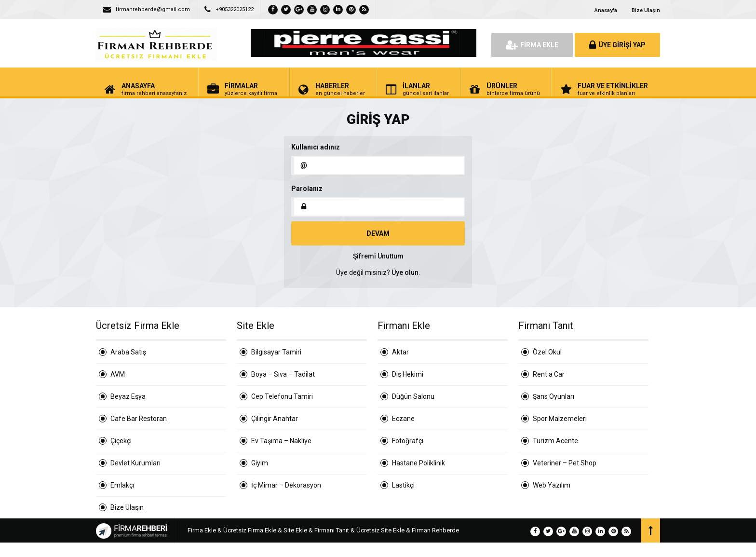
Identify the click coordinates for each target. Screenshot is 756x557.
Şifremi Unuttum (378, 256)
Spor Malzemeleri (560, 419)
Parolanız (307, 189)
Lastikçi (403, 485)
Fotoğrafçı (408, 441)
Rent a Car (549, 374)
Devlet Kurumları (135, 463)
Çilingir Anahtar (275, 419)
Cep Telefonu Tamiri (282, 396)
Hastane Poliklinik (418, 463)
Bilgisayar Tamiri (276, 352)
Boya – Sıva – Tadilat (283, 374)
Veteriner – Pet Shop (565, 463)
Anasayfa (606, 10)
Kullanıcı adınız (316, 147)
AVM (118, 374)
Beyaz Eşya (128, 396)
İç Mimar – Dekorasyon (286, 485)
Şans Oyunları (553, 396)
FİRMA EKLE (532, 45)
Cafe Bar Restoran (139, 419)
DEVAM (378, 233)
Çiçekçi (121, 441)
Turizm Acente (555, 441)
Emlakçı (122, 485)
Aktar (400, 352)
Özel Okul (547, 352)
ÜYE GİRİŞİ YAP (617, 45)
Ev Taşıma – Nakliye (281, 441)
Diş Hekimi (408, 374)
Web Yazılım (552, 485)
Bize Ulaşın (646, 10)
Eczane (403, 419)
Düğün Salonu (413, 396)
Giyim (260, 463)
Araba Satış (128, 352)
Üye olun (405, 272)
